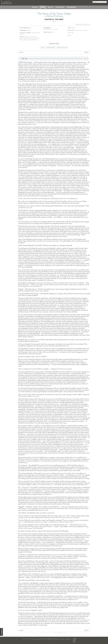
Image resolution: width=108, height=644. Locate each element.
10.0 (56, 29)
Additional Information (83, 24)
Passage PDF (51, 47)
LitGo (6, 3)
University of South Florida (66, 640)
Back (22, 52)
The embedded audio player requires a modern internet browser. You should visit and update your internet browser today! (54, 59)
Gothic (74, 28)
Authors (35, 7)
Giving (74, 642)
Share (69, 35)
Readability (72, 7)
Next (86, 52)
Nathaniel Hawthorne (55, 16)
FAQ (74, 641)
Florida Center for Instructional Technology (44, 640)
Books (43, 7)
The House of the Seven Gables (54, 14)
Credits (75, 640)
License (75, 638)
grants (69, 638)
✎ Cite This (71, 33)
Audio (43, 47)
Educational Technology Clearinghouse (50, 638)
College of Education (56, 640)
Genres (50, 7)
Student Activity (62, 47)
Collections (60, 7)
